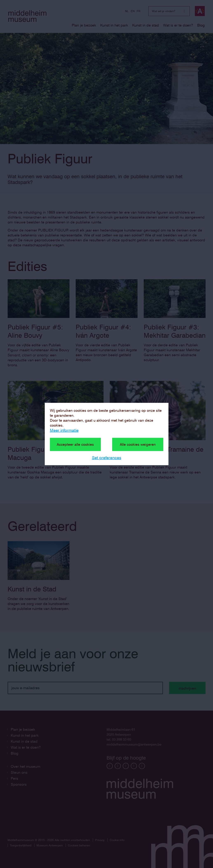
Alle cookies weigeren (138, 444)
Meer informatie (64, 430)
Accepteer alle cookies (75, 444)
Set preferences (107, 458)
